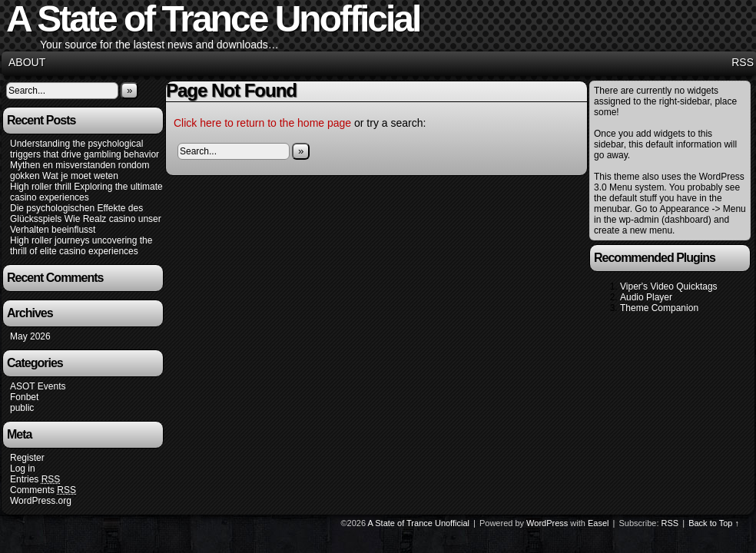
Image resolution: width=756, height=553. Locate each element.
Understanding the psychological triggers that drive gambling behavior (85, 149)
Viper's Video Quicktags (669, 286)
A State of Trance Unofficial (419, 523)
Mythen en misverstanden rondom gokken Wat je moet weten (80, 171)
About (27, 62)
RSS (743, 62)
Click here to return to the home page (262, 123)
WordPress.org (41, 501)
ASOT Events (38, 386)
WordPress (547, 523)
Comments (43, 490)
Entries (35, 480)
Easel (598, 523)
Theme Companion (659, 308)
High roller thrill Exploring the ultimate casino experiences (86, 192)
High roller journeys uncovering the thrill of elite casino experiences (81, 246)
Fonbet (24, 397)
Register (27, 458)
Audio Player (646, 297)
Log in (23, 469)
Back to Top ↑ (714, 523)
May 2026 (30, 336)
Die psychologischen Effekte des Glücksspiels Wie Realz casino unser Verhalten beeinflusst (86, 219)
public (22, 408)
